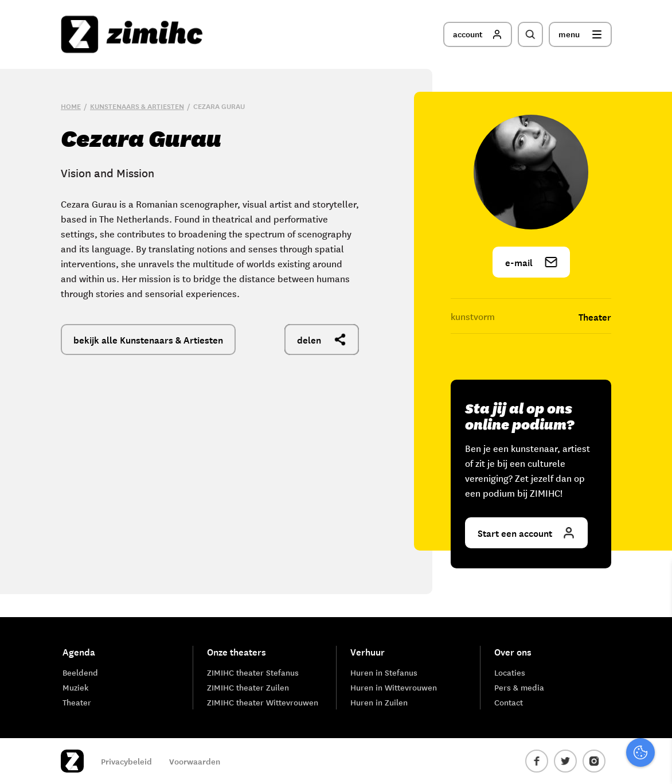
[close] (654, 582)
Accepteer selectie (575, 762)
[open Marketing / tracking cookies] (654, 688)
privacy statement (616, 615)
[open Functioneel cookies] (654, 653)
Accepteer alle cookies (575, 729)
